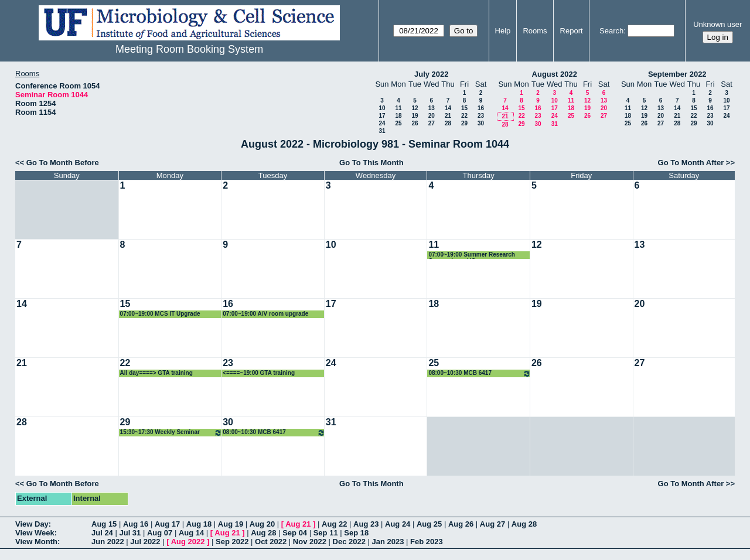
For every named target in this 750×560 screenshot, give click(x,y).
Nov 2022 (310, 542)
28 (448, 123)
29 (464, 123)
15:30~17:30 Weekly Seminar (171, 433)
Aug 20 (262, 524)
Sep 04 (295, 533)
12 (415, 108)
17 (382, 116)
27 (432, 123)
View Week (35, 533)
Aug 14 (191, 533)
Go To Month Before (63, 163)
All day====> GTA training (156, 373)
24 (382, 123)
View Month (36, 542)
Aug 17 (167, 524)
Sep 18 (356, 533)
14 (448, 108)
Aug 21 (298, 524)
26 (415, 123)
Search (611, 31)
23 (481, 116)
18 (398, 116)
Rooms (535, 31)
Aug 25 (429, 524)
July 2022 (432, 74)
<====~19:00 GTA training (259, 373)
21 (448, 116)
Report (572, 31)
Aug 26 (461, 524)
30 (481, 123)
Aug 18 (199, 524)
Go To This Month (371, 163)
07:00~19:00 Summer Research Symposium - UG (472, 255)
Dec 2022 (349, 542)
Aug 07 (160, 533)
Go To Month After (691, 163)
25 (398, 123)
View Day (32, 524)
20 (432, 116)
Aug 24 (398, 524)
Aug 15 (104, 524)
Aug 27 (492, 524)
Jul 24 (102, 533)
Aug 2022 (188, 542)
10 (382, 108)
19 (415, 116)
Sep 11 (326, 533)
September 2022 (677, 74)
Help (503, 31)
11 (398, 108)
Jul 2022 (145, 542)
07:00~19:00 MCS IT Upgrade (160, 314)
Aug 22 (334, 524)
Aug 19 (231, 524)
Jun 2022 (108, 542)
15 (464, 108)
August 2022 (555, 74)
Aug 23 (366, 524)
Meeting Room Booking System (189, 49)
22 (464, 116)
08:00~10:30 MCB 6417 (480, 373)
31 (382, 131)
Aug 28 (524, 524)
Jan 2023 (388, 542)
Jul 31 (130, 533)
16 (481, 108)
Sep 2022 (232, 542)
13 (432, 108)
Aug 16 (136, 524)
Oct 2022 (271, 542)
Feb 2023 (427, 542)
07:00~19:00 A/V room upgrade (265, 314)
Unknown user (717, 24)
